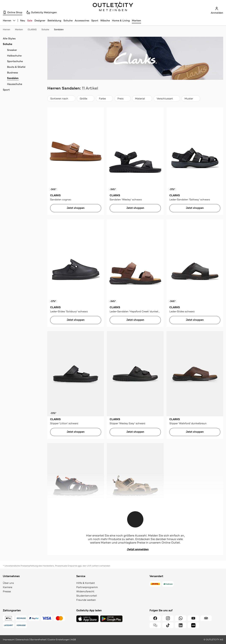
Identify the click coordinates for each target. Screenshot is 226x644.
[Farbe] (104, 99)
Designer (40, 20)
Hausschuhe (15, 84)
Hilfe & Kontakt (86, 583)
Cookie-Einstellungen (59, 640)
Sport (95, 20)
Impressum (9, 640)
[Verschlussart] (167, 99)
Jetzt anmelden (135, 549)
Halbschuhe (14, 56)
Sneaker (12, 50)
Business (12, 73)
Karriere (8, 587)
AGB (73, 640)
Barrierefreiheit (38, 640)
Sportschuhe (15, 61)
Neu (23, 20)
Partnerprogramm (87, 587)
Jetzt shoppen (76, 208)
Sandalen (59, 29)
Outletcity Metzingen (113, 7)
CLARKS (34, 29)
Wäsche (105, 20)
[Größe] (86, 99)
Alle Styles (9, 38)
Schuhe (68, 20)
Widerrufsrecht (85, 591)
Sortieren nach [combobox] (61, 99)
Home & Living (121, 20)
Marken (136, 20)
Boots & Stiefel (16, 67)
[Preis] (123, 99)
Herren (8, 29)
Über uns (8, 583)
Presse (7, 591)
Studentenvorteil (87, 596)
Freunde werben (86, 600)
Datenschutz (22, 640)
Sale (30, 20)
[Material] (142, 99)
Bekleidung (54, 20)
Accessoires (82, 20)
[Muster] (191, 99)
